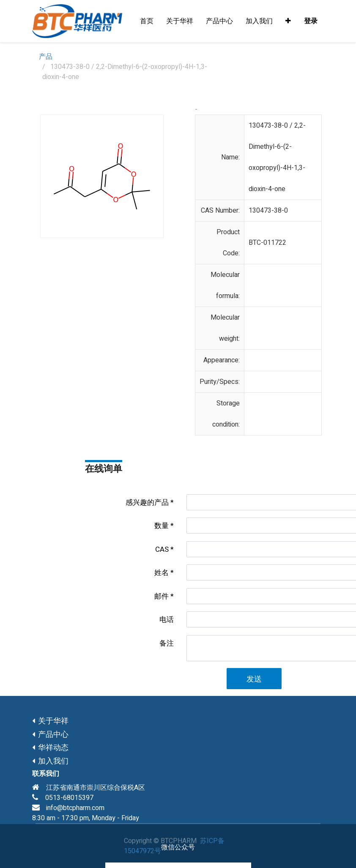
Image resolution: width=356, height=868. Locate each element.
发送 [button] (254, 679)
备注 (167, 643)
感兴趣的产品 (147, 502)
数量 (162, 526)
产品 (46, 57)
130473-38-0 (268, 211)
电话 (167, 620)
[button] (288, 21)
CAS (162, 549)
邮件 (162, 596)
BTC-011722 (267, 243)
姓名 (162, 573)
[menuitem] (147, 21)
